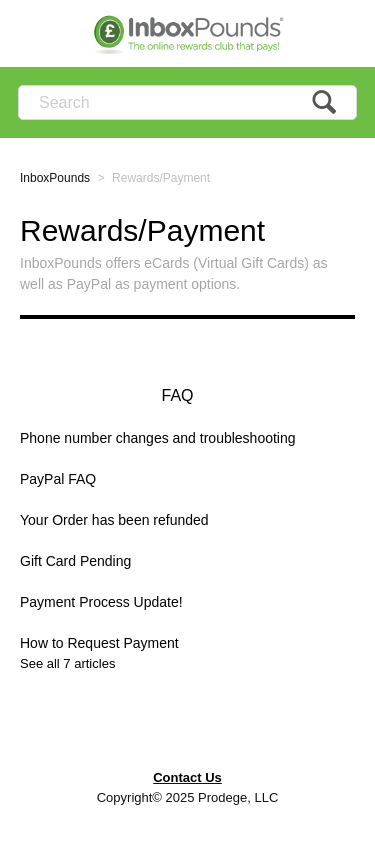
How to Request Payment (99, 643)
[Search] (187, 102)
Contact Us (187, 777)
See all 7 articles (67, 663)
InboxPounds (55, 178)
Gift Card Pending (75, 561)
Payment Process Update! (101, 602)
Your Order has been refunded (114, 520)
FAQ (177, 395)
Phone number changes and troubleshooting (158, 438)
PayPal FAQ (58, 479)
